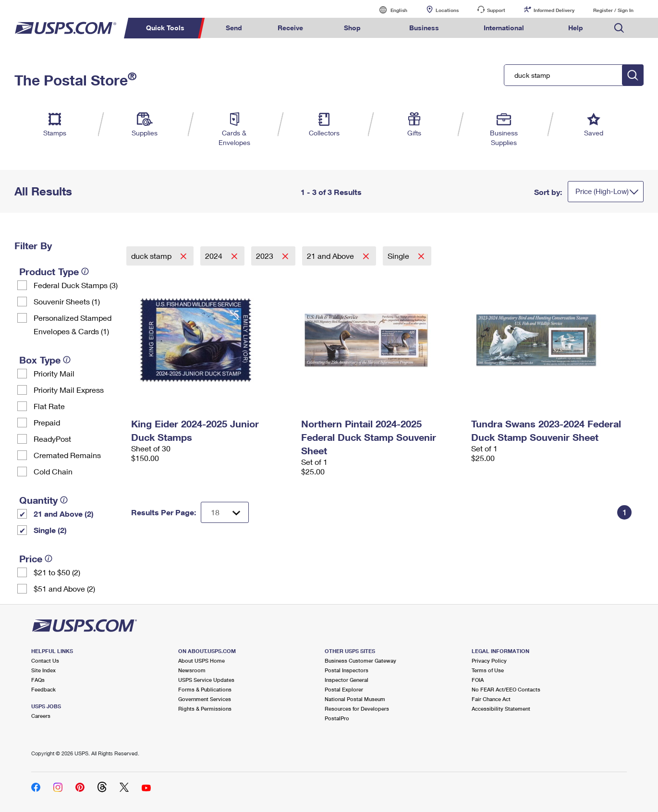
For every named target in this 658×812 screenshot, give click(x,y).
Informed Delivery (554, 10)
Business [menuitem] (424, 28)
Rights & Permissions (205, 709)
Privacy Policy (489, 661)
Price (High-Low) (602, 191)
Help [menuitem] (576, 28)
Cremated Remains (67, 455)
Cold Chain (53, 471)
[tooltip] (85, 271)
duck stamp (152, 256)
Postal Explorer (344, 689)
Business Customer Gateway (360, 661)
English (389, 10)
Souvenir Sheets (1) (67, 301)
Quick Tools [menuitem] (165, 28)
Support (496, 10)
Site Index (43, 670)
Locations (447, 10)
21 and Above (331, 256)
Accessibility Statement (501, 709)
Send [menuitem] (234, 28)
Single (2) (50, 530)
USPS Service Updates (206, 680)
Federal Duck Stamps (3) (76, 285)
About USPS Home (201, 661)
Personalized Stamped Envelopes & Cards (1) (73, 324)
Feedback (43, 689)
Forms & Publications (205, 689)
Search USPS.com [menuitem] (619, 28)
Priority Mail (54, 373)
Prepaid (47, 422)
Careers (41, 716)
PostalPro (337, 718)
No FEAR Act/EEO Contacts (506, 689)
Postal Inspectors (347, 670)
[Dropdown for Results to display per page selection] (225, 512)
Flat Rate (49, 406)
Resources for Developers (357, 709)
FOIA (478, 680)
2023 (266, 256)
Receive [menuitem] (290, 28)
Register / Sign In (613, 10)
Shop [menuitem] (352, 28)
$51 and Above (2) (64, 588)
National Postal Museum (355, 699)
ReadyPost (52, 439)
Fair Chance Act (491, 699)
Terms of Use (488, 670)
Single (399, 256)
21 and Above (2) (64, 514)
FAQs (38, 680)
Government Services (205, 699)
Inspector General (347, 680)
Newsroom (192, 670)
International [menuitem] (504, 28)
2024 (215, 256)
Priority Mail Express (69, 390)
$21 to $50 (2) (57, 572)
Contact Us (45, 661)
